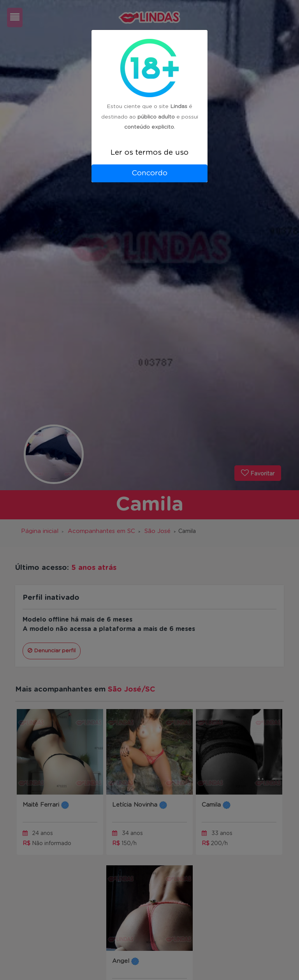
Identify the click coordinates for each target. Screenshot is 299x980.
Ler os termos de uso (149, 153)
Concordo (149, 173)
